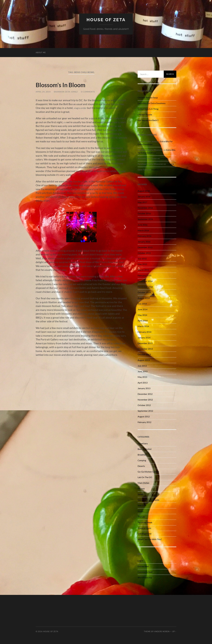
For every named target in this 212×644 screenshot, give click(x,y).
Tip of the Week (145, 522)
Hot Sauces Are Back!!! (148, 120)
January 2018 (144, 197)
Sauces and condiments (148, 500)
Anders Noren (162, 631)
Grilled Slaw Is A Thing (148, 109)
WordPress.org (145, 577)
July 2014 (142, 304)
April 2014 (143, 321)
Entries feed (143, 566)
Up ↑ (174, 631)
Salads (141, 494)
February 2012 (144, 422)
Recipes (141, 488)
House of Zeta (106, 20)
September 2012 (145, 411)
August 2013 (144, 360)
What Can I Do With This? (150, 539)
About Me (41, 52)
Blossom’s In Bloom (62, 85)
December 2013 (145, 343)
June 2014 (143, 309)
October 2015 (144, 253)
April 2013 (143, 383)
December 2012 (145, 394)
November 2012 (145, 399)
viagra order (81, 108)
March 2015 (143, 270)
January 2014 (144, 337)
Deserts (141, 466)
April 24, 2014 (43, 92)
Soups (140, 511)
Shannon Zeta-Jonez (66, 92)
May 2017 (142, 202)
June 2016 (143, 225)
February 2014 (144, 332)
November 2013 (145, 349)
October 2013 (144, 354)
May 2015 (142, 264)
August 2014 (144, 298)
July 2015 (142, 258)
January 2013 (144, 388)
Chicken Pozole (145, 114)
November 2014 (145, 287)
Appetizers (143, 443)
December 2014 (145, 281)
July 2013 (142, 366)
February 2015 (144, 275)
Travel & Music (144, 528)
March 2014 (143, 326)
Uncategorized (144, 534)
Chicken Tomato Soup (148, 97)
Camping (142, 460)
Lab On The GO (145, 477)
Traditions (156, 170)
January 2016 (144, 242)
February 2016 (144, 236)
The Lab (141, 517)
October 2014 (144, 292)
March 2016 (143, 230)
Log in (140, 561)
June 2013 (143, 371)
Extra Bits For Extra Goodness (152, 103)
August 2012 (144, 416)
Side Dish (142, 505)
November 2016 (145, 208)
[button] (38, 227)
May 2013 (142, 377)
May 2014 (142, 315)
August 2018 (144, 191)
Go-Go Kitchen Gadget (148, 471)
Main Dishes (143, 483)
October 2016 (144, 213)
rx (65, 122)
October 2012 (144, 405)
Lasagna (164, 158)
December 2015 (145, 247)
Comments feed (145, 572)
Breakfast (142, 455)
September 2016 (145, 219)
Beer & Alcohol (145, 449)
